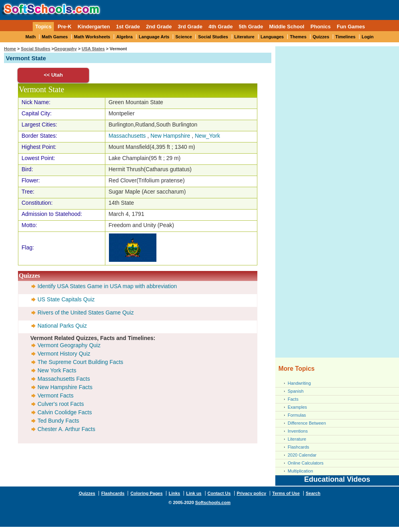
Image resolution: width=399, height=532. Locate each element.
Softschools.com (213, 502)
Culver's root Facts (61, 404)
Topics (43, 27)
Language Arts (154, 37)
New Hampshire (170, 136)
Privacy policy (251, 493)
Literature (244, 37)
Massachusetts (127, 136)
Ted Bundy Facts (58, 421)
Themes (298, 37)
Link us (194, 493)
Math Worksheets (92, 37)
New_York (207, 136)
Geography (65, 49)
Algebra (125, 37)
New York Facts (57, 370)
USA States (93, 49)
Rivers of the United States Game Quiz (86, 312)
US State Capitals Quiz (66, 299)
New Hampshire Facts (65, 387)
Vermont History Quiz (64, 354)
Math (31, 37)
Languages (272, 37)
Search (313, 493)
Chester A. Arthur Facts (66, 429)
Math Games (55, 37)
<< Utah (53, 75)
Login (367, 37)
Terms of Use (286, 493)
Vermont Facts (55, 396)
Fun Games (351, 27)
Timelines (345, 37)
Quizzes (321, 37)
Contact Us (219, 493)
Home (10, 49)
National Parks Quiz (62, 326)
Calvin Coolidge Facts (65, 412)
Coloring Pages (147, 493)
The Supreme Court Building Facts (80, 362)
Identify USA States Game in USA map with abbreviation (107, 286)
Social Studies (213, 37)
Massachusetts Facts (64, 379)
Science (184, 37)
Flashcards (298, 447)
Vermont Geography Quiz (69, 345)
